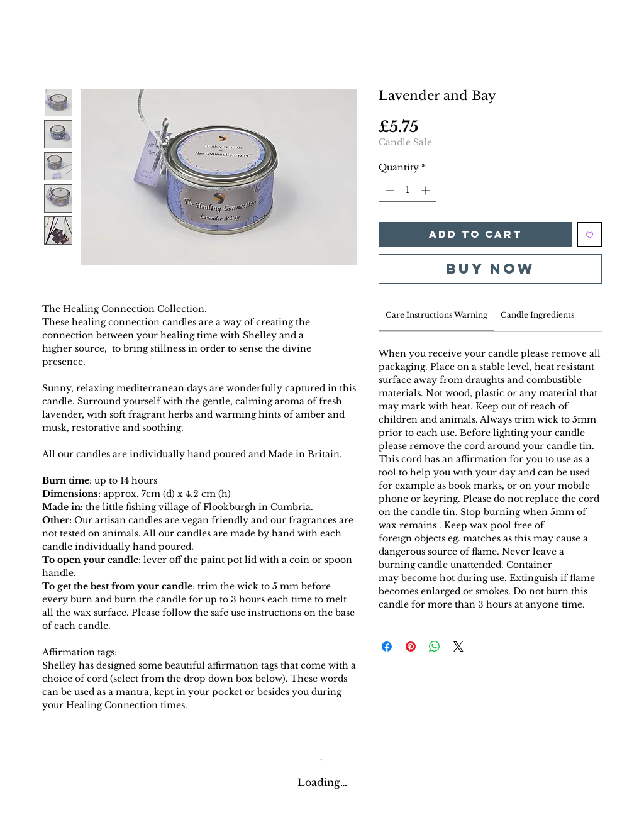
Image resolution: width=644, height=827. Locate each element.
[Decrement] (388, 190)
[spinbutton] (408, 190)
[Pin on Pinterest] (411, 647)
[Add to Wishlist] (590, 234)
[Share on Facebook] (387, 647)
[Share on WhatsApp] (435, 647)
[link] (436, 315)
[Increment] (427, 190)
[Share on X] (458, 647)
